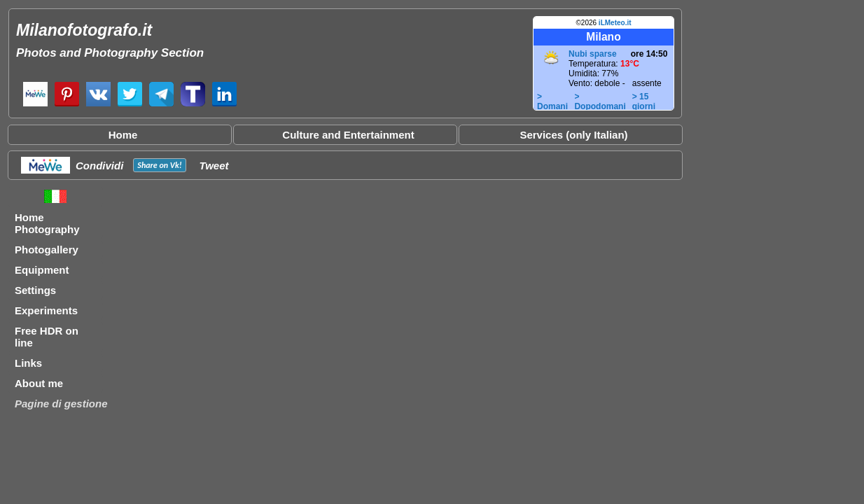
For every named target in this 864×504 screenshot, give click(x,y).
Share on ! (159, 165)
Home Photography (47, 223)
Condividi (99, 166)
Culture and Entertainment (348, 135)
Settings (35, 290)
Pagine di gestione (61, 404)
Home (123, 135)
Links (28, 363)
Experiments (46, 310)
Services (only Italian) (573, 135)
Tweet (214, 166)
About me (39, 383)
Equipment (42, 270)
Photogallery (47, 250)
